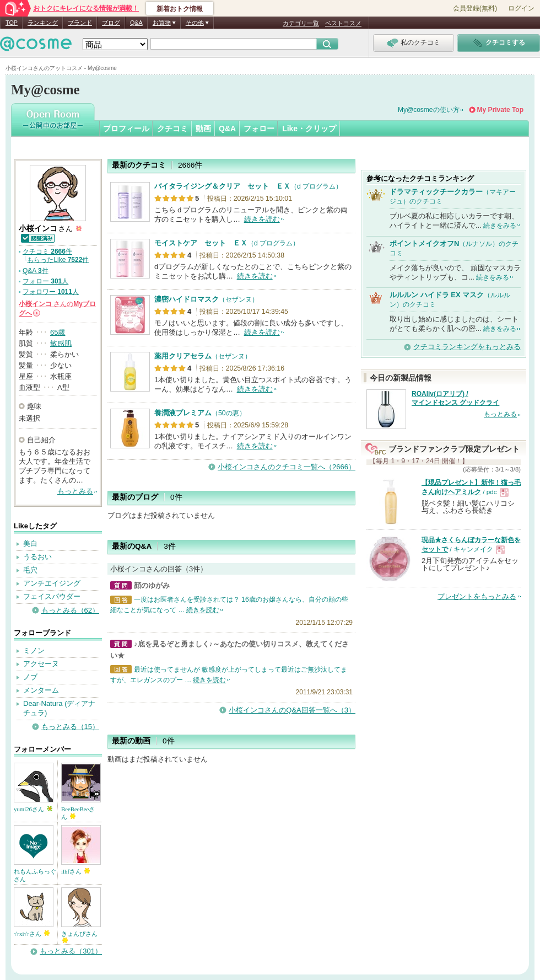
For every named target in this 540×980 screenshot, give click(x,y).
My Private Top (500, 110)
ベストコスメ (343, 23)
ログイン (521, 8)
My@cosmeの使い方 (429, 110)
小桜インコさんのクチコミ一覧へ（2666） (287, 467)
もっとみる (75, 491)
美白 (30, 543)
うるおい (37, 557)
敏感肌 (61, 343)
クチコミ (172, 128)
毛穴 (30, 570)
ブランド (80, 23)
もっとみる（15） (70, 727)
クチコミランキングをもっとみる (467, 347)
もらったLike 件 (58, 260)
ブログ (111, 23)
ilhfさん (75, 871)
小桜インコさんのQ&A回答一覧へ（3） (292, 710)
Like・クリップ (309, 128)
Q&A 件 (36, 271)
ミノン (34, 650)
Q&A (136, 23)
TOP (12, 23)
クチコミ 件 (47, 251)
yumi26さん (33, 809)
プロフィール (126, 128)
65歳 (58, 332)
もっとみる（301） (71, 951)
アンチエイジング (52, 583)
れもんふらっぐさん (35, 875)
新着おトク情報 (180, 9)
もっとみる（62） (70, 610)
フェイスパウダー (52, 596)
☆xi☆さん (32, 934)
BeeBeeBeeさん (78, 813)
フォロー (259, 128)
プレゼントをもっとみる (477, 596)
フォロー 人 (45, 281)
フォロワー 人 (51, 292)
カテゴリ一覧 (301, 23)
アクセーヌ (41, 664)
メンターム (41, 690)
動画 (203, 128)
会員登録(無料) (475, 8)
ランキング (43, 23)
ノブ (30, 677)
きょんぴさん (79, 937)
